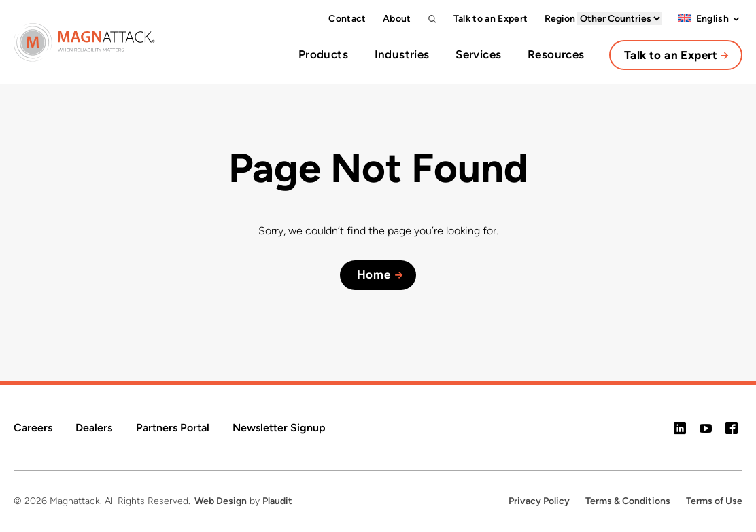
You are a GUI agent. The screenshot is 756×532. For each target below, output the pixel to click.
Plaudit (277, 501)
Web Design (221, 501)
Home (374, 274)
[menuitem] (704, 19)
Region (603, 19)
